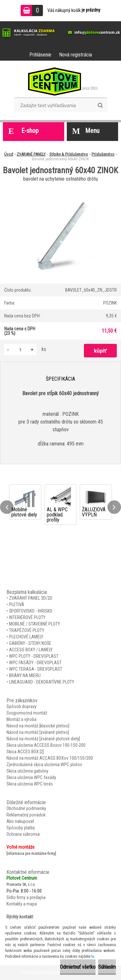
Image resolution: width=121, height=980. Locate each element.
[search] (100, 105)
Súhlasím (107, 967)
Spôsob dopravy (21, 706)
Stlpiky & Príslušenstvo (69, 154)
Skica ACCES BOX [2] (25, 752)
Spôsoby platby (21, 828)
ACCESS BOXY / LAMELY (31, 650)
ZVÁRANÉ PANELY (31, 154)
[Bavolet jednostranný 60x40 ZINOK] (60, 186)
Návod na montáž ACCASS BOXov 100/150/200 (50, 758)
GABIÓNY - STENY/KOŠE (30, 643)
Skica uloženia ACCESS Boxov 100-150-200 (46, 745)
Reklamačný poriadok (26, 815)
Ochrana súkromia (23, 834)
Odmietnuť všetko (78, 967)
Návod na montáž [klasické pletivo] (38, 726)
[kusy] (20, 350)
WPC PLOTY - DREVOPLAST (34, 656)
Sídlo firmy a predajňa (26, 897)
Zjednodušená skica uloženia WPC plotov (44, 765)
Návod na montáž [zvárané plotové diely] (43, 739)
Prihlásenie (40, 55)
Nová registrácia (76, 55)
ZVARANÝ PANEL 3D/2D (31, 598)
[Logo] (60, 81)
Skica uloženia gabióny (27, 771)
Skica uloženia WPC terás (30, 784)
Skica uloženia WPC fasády (31, 777)
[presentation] (7, 507)
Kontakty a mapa (22, 904)
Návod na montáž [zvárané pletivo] (38, 732)
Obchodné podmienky (26, 808)
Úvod (9, 154)
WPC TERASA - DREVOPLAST (36, 669)
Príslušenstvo (103, 154)
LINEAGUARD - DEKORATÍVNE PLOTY (42, 682)
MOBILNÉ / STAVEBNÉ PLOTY (35, 624)
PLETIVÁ (17, 605)
